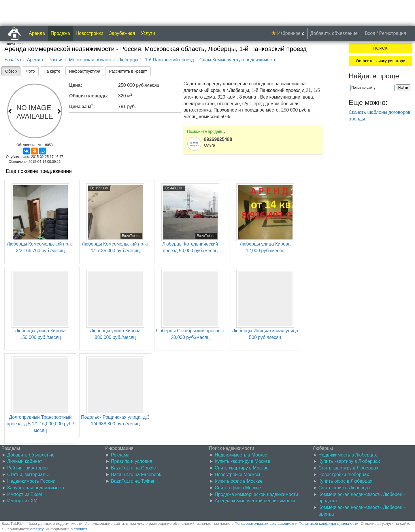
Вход (370, 33)
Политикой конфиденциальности (329, 523)
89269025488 (218, 139)
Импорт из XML (24, 501)
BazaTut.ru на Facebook (136, 475)
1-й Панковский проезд (169, 60)
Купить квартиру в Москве (243, 461)
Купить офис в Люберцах (345, 481)
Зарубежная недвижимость (36, 488)
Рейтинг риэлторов (28, 468)
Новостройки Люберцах (344, 475)
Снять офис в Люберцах (345, 488)
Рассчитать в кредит (128, 71)
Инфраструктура (85, 71)
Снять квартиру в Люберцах (348, 468)
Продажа (60, 33)
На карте (52, 71)
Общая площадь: (89, 96)
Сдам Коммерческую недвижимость (238, 60)
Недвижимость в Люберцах (348, 455)
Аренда (37, 33)
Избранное (289, 33)
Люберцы (128, 60)
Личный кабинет (24, 461)
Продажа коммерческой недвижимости (256, 494)
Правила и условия (132, 461)
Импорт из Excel (24, 494)
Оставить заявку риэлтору (380, 61)
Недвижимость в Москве (241, 455)
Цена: (76, 85)
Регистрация (393, 33)
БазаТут (13, 60)
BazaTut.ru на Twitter (133, 481)
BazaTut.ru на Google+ (135, 468)
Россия (56, 60)
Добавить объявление (334, 33)
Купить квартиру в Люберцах (349, 461)
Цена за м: (82, 106)
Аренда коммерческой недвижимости (255, 501)
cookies (80, 529)
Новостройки (90, 33)
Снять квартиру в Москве (242, 468)
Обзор (11, 71)
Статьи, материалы (28, 475)
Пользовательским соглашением (264, 523)
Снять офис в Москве (238, 488)
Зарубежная (122, 33)
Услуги (148, 33)
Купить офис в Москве (239, 481)
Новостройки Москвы (237, 475)
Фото (30, 71)
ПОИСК (380, 48)
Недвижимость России (31, 481)
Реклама (120, 455)
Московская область (91, 60)
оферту (37, 529)
